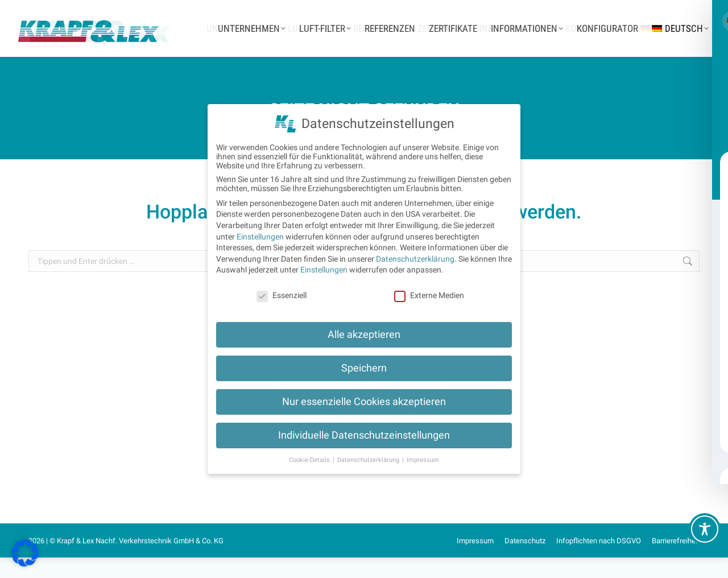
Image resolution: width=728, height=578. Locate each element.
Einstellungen (260, 237)
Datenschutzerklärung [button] (369, 460)
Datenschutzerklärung (415, 259)
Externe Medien (429, 295)
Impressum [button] (423, 460)
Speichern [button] (364, 368)
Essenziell (282, 295)
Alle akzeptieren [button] (364, 335)
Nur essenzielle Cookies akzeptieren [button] (364, 402)
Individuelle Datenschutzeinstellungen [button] (364, 435)
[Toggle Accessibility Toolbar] (705, 529)
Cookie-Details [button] (310, 460)
